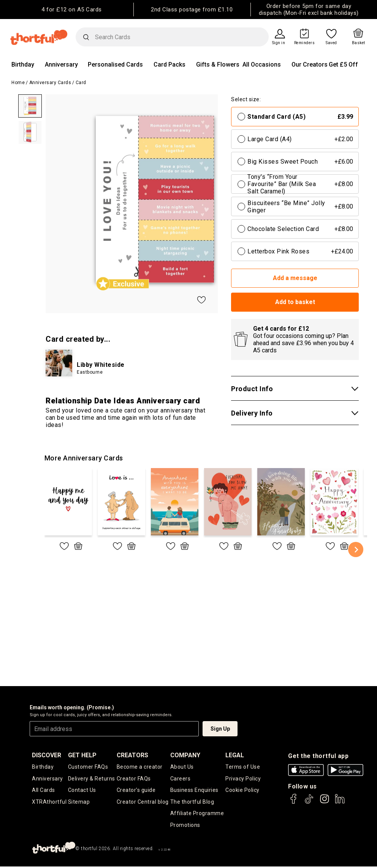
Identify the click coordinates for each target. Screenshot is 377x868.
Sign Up (220, 729)
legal (235, 755)
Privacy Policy (243, 779)
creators (132, 755)
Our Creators (310, 65)
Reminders (305, 43)
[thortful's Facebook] (294, 802)
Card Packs (169, 65)
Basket (359, 43)
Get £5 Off (343, 65)
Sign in (279, 43)
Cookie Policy (242, 791)
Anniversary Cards (50, 83)
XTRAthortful (49, 803)
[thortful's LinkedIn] (340, 802)
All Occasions (262, 65)
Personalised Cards (115, 65)
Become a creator (140, 767)
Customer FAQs (88, 767)
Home (18, 83)
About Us (182, 767)
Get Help (82, 755)
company (185, 755)
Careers (181, 779)
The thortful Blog (192, 803)
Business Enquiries (194, 791)
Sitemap (79, 803)
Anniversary (61, 65)
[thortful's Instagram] (325, 802)
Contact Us (82, 791)
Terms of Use (243, 767)
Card (81, 83)
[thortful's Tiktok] (309, 802)
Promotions (185, 826)
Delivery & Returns (92, 779)
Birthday (23, 65)
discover (47, 755)
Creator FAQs (134, 779)
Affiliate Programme (197, 814)
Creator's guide (136, 791)
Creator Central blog (143, 803)
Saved (331, 43)
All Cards (44, 791)
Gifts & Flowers (218, 65)
